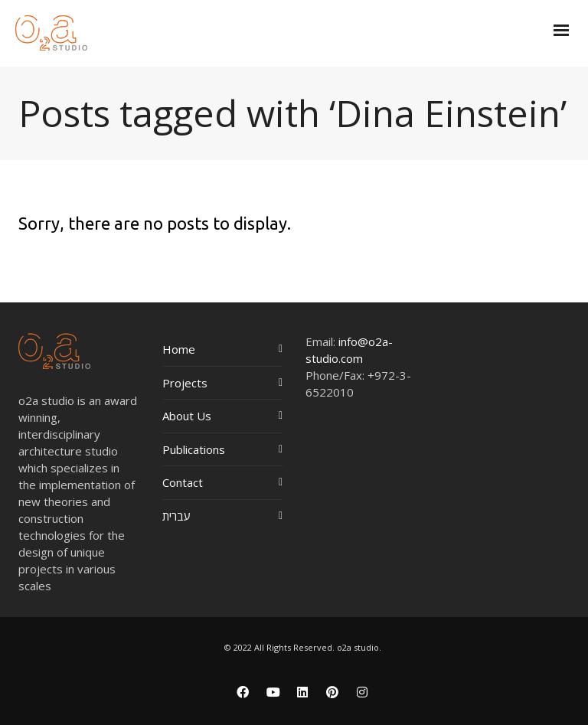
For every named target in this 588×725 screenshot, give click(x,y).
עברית (176, 516)
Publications (194, 449)
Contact (183, 482)
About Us (187, 416)
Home (179, 349)
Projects (185, 383)
